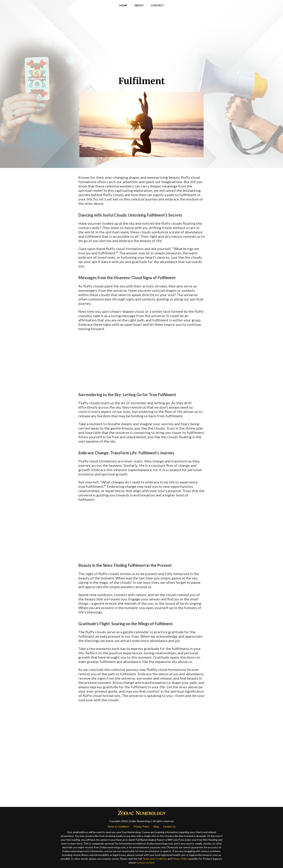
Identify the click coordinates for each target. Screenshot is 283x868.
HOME (123, 5)
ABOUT (139, 5)
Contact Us (169, 827)
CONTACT (157, 5)
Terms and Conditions (155, 859)
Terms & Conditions (118, 827)
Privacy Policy (142, 827)
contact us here (146, 862)
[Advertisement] (141, 47)
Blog (156, 827)
